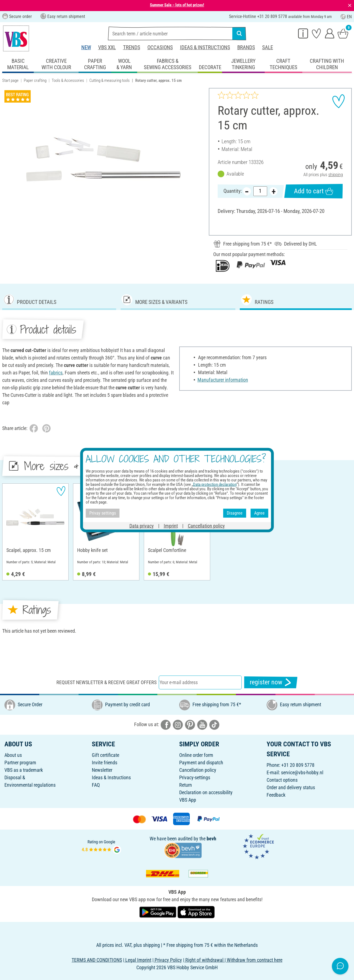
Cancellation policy (198, 770)
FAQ (96, 785)
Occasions (160, 47)
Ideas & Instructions (205, 47)
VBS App (188, 800)
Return (186, 785)
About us (13, 755)
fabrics (56, 373)
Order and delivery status (291, 787)
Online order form (196, 755)
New (86, 47)
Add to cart (313, 191)
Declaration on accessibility (206, 792)
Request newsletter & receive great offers (106, 682)
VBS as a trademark (24, 770)
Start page (10, 80)
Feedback (276, 795)
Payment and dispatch (201, 763)
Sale (268, 47)
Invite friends (105, 763)
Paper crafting (35, 80)
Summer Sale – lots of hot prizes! (177, 5)
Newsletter (102, 770)
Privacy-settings (195, 777)
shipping (336, 175)
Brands (246, 47)
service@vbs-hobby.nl (302, 772)
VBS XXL (107, 47)
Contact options (282, 780)
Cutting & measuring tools (110, 80)
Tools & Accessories (68, 80)
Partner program (20, 763)
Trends (132, 47)
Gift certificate (106, 755)
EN (346, 17)
